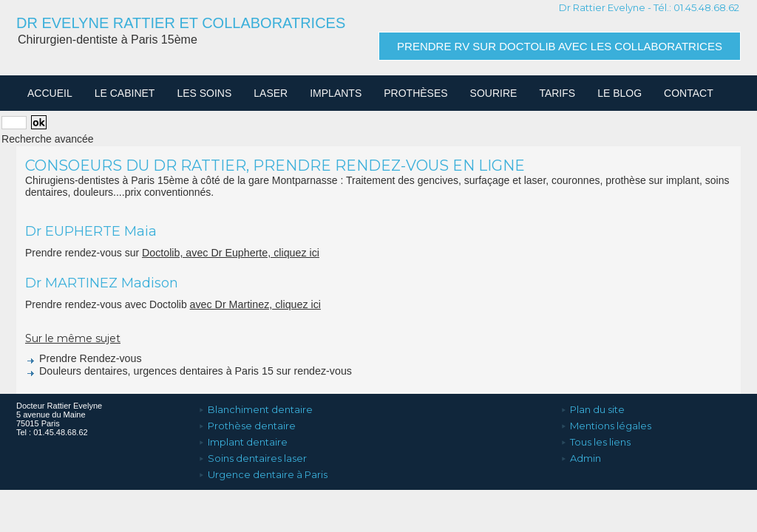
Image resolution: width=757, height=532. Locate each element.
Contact (689, 93)
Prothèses (415, 93)
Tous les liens (595, 438)
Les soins (204, 93)
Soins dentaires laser (252, 453)
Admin (581, 453)
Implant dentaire (243, 438)
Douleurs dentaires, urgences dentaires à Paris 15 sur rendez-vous (186, 371)
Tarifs (557, 93)
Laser (271, 93)
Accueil (50, 93)
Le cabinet (125, 93)
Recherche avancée (48, 139)
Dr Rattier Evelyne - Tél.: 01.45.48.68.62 (649, 7)
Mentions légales (606, 423)
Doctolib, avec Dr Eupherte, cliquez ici (229, 253)
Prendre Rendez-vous (82, 358)
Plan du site (593, 409)
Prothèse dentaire (247, 423)
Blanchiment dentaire (255, 409)
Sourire (494, 93)
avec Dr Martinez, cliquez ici (254, 304)
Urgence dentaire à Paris (263, 468)
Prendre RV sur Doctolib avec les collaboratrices (560, 46)
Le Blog (619, 93)
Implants (336, 93)
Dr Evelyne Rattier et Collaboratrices (181, 23)
